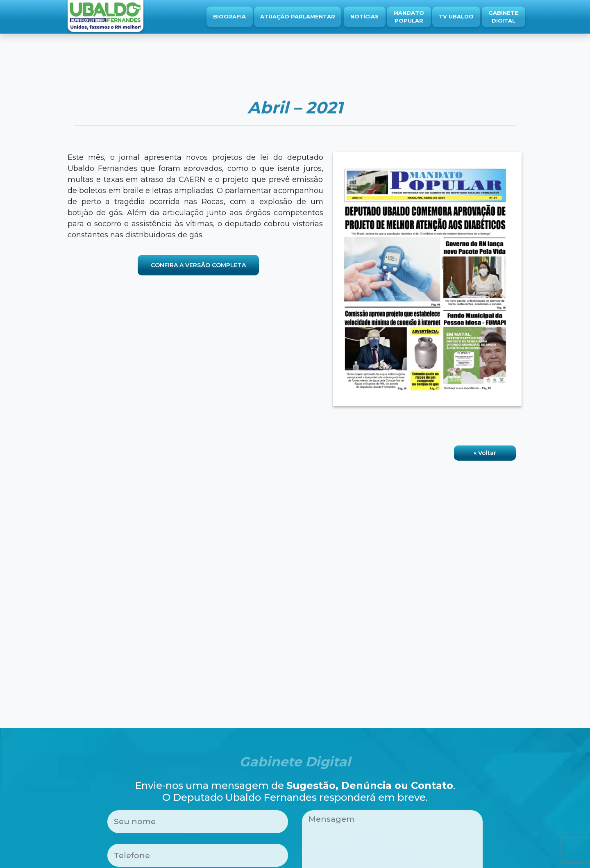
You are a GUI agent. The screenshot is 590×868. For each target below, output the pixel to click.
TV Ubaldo (456, 16)
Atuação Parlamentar (298, 16)
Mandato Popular (409, 17)
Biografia (229, 16)
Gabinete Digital (503, 17)
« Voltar (485, 453)
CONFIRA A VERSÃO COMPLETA (198, 265)
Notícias (364, 16)
